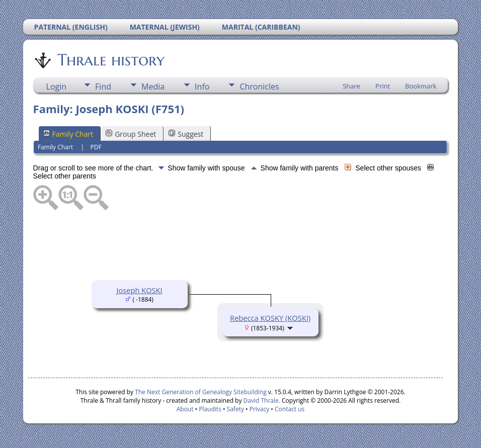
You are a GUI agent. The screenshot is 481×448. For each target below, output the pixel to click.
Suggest (186, 134)
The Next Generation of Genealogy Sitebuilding (201, 392)
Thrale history (110, 60)
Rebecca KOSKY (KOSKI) (270, 318)
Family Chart (68, 134)
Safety (235, 409)
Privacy (260, 409)
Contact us (290, 409)
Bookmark (421, 86)
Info (202, 86)
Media (153, 86)
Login (57, 86)
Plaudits (210, 409)
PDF (96, 147)
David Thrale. (261, 400)
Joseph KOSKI (139, 290)
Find (103, 86)
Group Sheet (131, 134)
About (185, 409)
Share (351, 86)
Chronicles (259, 86)
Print (383, 86)
